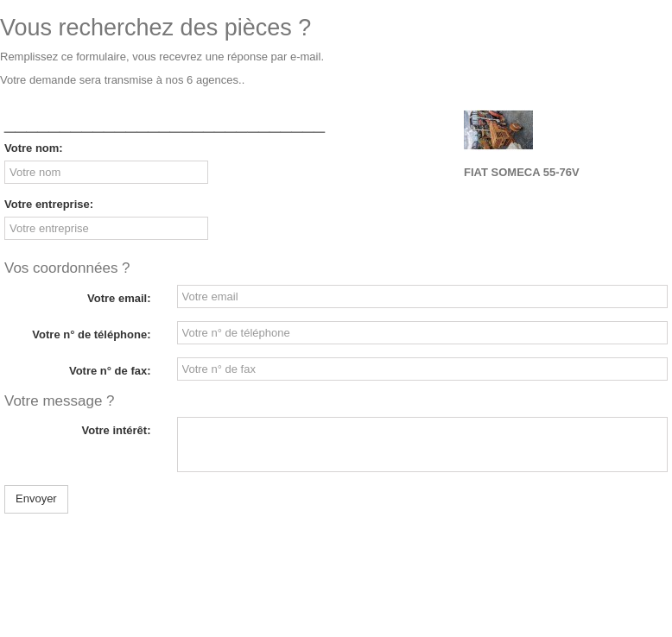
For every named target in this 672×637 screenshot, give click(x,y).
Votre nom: (34, 148)
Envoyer (36, 498)
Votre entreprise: (49, 204)
